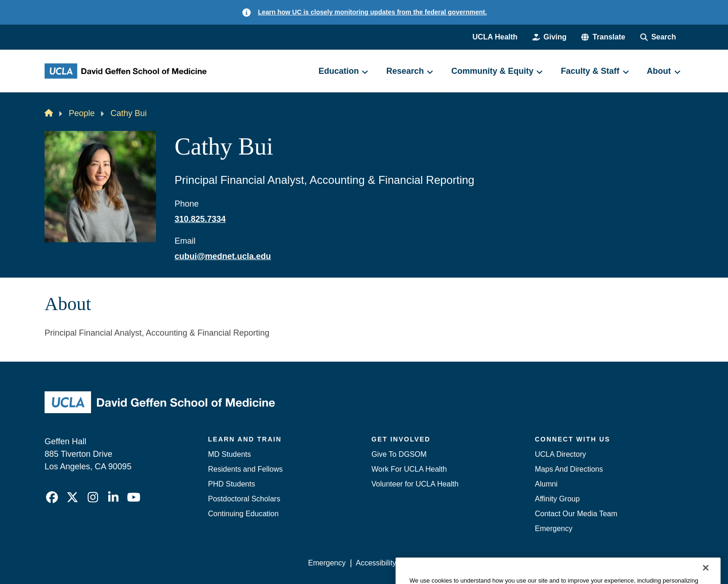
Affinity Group (557, 499)
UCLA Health (495, 37)
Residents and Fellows (245, 469)
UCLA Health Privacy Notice (530, 563)
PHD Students (231, 484)
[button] (603, 37)
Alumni (546, 484)
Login (595, 563)
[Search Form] (658, 37)
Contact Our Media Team (576, 514)
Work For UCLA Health (409, 469)
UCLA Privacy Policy (440, 563)
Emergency (554, 529)
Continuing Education (243, 514)
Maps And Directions (569, 469)
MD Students (229, 454)
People (82, 113)
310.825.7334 (200, 219)
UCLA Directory (560, 454)
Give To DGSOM (399, 454)
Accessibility (376, 563)
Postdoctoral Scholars (244, 499)
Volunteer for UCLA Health (415, 484)
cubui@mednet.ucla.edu (223, 256)
